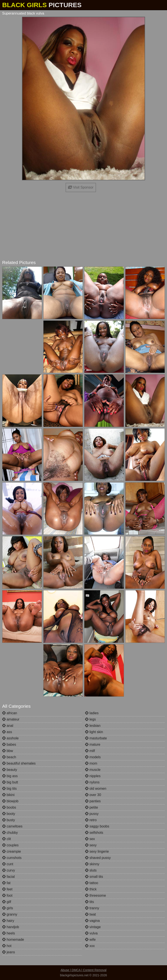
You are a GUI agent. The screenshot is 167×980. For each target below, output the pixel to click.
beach (9, 757)
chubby (10, 833)
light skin (94, 732)
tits (89, 902)
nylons (92, 782)
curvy (9, 870)
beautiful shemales (19, 763)
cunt (8, 864)
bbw (8, 751)
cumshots (12, 858)
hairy (8, 921)
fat (6, 883)
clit (7, 839)
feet (7, 889)
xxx (90, 946)
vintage (93, 927)
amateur (11, 719)
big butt (10, 782)
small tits (94, 877)
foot (7, 895)
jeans (9, 952)
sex (90, 839)
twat (90, 914)
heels (9, 933)
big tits (9, 789)
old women (96, 789)
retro (91, 820)
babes (9, 744)
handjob (11, 927)
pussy (92, 814)
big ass (10, 776)
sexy (91, 845)
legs (90, 719)
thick (91, 889)
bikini (8, 795)
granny (10, 914)
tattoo (92, 883)
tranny (92, 908)
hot (7, 946)
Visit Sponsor (81, 187)
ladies (92, 713)
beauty (10, 770)
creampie (12, 851)
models (93, 757)
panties (93, 801)
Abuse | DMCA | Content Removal (83, 970)
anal (8, 726)
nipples (93, 776)
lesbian (93, 726)
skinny (92, 864)
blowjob (10, 801)
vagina (92, 921)
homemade (13, 940)
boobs (9, 807)
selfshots (94, 833)
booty (9, 814)
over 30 (93, 795)
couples (10, 845)
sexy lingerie (97, 851)
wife (90, 940)
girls (8, 908)
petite (92, 807)
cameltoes (12, 826)
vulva (91, 933)
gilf (7, 902)
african (10, 713)
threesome (95, 895)
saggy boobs (97, 826)
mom (91, 763)
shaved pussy (98, 858)
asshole (10, 738)
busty (9, 820)
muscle (93, 770)
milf (90, 751)
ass (7, 732)
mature (93, 744)
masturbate (96, 738)
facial (8, 877)
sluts (91, 870)
